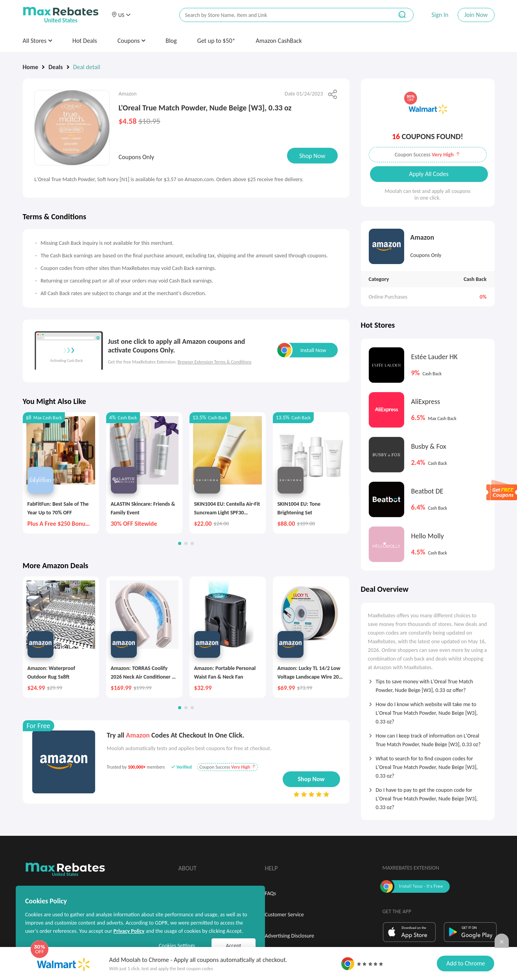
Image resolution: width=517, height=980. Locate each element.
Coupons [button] (132, 41)
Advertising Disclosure (290, 936)
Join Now (476, 15)
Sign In (440, 15)
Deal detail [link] (87, 67)
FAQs (271, 893)
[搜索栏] (281, 15)
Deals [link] (55, 67)
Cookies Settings (177, 946)
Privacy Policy (129, 931)
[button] (121, 15)
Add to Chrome (465, 963)
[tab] (428, 683)
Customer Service (284, 915)
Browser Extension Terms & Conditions (215, 362)
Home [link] (31, 67)
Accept (234, 946)
